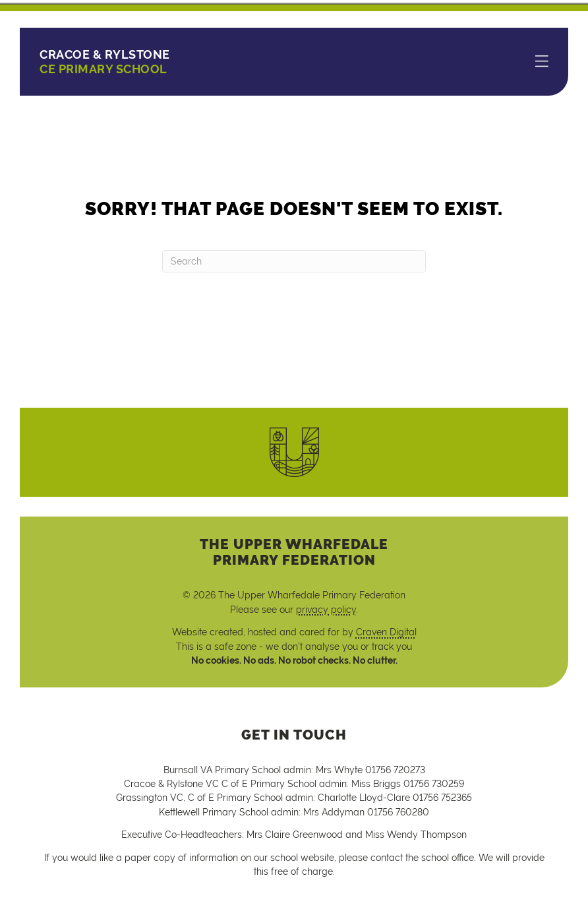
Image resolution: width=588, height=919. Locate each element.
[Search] (294, 261)
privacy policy (326, 610)
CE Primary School (105, 62)
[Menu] (542, 62)
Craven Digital (386, 632)
